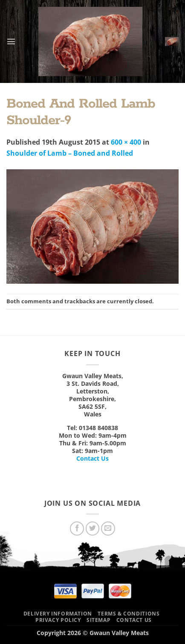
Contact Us (92, 458)
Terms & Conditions (129, 614)
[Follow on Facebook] (77, 529)
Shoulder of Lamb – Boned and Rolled (70, 153)
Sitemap (98, 620)
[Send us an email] (108, 529)
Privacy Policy (58, 620)
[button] (11, 41)
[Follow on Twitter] (93, 529)
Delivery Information (58, 614)
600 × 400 (126, 142)
